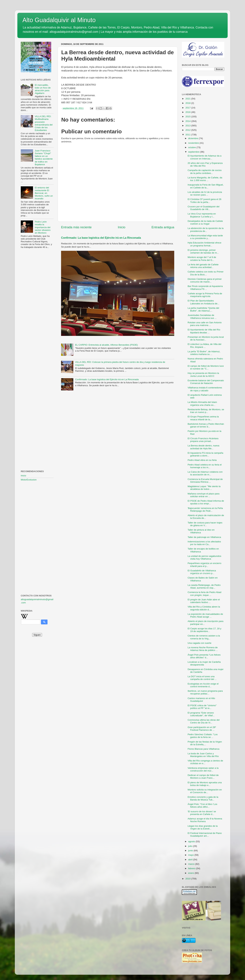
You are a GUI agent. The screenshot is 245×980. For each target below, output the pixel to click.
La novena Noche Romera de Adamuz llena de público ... (203, 649)
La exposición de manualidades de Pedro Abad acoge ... (205, 615)
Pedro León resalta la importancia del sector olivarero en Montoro (43, 227)
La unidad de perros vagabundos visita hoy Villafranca (204, 557)
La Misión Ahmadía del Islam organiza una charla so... (202, 403)
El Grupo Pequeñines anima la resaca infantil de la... (203, 418)
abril (191, 860)
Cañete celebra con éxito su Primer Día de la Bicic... (206, 273)
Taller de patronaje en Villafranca (204, 537)
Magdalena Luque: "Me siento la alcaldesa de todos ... (204, 488)
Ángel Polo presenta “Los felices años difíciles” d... (204, 656)
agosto (192, 841)
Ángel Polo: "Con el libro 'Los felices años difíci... (202, 805)
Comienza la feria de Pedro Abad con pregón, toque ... (205, 594)
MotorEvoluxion (29, 480)
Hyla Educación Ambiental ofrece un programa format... (205, 244)
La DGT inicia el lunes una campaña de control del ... (202, 678)
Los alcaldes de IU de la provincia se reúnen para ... (205, 193)
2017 (188, 108)
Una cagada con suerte (200, 643)
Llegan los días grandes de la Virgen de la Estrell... (203, 827)
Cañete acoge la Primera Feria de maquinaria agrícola (205, 295)
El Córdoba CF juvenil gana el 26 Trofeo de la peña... (205, 201)
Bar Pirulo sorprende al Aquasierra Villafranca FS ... (205, 288)
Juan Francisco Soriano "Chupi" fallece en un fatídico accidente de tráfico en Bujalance (44, 158)
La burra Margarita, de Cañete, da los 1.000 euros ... (205, 179)
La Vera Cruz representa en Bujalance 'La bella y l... (202, 215)
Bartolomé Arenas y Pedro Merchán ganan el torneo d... (206, 425)
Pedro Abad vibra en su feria (202, 460)
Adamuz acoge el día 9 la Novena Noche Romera (205, 820)
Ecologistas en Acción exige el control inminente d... (203, 685)
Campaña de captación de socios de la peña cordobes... (205, 172)
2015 (188, 117)
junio (191, 851)
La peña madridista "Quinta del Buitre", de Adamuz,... (203, 309)
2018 (188, 103)
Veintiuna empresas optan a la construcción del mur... (203, 769)
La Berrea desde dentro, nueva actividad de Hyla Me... (203, 447)
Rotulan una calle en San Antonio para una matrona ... (205, 324)
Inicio (122, 227)
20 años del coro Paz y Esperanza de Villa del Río (205, 164)
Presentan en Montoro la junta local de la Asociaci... (206, 338)
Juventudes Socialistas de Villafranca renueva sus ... (202, 317)
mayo (191, 855)
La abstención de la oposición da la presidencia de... (206, 230)
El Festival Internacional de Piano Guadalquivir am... (205, 834)
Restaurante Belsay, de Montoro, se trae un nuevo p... (206, 411)
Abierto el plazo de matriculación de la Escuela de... (206, 517)
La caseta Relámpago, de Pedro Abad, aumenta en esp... (204, 586)
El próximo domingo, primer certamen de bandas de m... (203, 251)
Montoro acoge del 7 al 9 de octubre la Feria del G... (202, 259)
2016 (188, 112)
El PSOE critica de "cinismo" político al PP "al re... (202, 707)
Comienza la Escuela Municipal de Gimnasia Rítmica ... (205, 481)
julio (191, 846)
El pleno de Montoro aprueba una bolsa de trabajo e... (205, 784)
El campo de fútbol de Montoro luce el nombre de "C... (206, 367)
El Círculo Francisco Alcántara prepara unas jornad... (203, 440)
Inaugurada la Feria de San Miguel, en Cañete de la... (206, 186)
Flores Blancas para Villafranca (204, 749)
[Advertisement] (37, 306)
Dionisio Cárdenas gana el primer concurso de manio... (205, 280)
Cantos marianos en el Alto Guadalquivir (201, 700)
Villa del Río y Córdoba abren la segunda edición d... (204, 608)
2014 (188, 121)
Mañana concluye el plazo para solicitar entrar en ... (204, 495)
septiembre (194, 152)
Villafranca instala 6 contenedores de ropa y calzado (205, 389)
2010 (188, 879)
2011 (188, 135)
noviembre (194, 143)
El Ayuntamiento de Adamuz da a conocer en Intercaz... (205, 157)
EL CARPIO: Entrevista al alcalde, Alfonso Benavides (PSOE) (106, 345)
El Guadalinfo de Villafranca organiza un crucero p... (202, 572)
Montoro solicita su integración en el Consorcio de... (205, 791)
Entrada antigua (163, 227)
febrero (192, 868)
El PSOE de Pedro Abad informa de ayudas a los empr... (206, 502)
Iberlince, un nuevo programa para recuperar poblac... (205, 692)
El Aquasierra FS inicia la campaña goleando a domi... (205, 454)
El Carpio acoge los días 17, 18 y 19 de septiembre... (205, 630)
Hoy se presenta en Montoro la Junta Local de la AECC (203, 374)
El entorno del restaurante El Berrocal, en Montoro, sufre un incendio (44, 193)
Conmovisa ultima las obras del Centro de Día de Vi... (204, 721)
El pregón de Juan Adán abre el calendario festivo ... (204, 601)
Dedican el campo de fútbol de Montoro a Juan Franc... (203, 777)
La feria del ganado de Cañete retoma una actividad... (203, 266)
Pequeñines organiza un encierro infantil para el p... (205, 565)
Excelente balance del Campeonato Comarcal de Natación (206, 382)
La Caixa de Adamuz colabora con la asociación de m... (205, 473)
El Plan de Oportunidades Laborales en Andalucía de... (203, 302)
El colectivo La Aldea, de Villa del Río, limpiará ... (205, 346)
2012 (188, 130)
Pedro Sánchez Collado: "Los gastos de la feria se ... (203, 736)
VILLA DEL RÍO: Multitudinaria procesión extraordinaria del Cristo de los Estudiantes (44, 123)
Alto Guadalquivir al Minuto (59, 20)
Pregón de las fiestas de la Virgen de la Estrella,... (205, 743)
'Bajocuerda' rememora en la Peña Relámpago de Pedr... (205, 510)
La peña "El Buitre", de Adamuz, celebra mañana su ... (204, 353)
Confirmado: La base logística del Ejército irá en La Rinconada (101, 238)
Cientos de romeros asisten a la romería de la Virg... (204, 637)
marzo (192, 864)
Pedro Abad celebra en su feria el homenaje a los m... (205, 466)
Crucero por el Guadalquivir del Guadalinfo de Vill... (204, 208)
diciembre (193, 138)
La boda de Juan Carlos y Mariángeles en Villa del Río (203, 755)
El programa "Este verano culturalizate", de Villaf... (201, 714)
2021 (188, 99)
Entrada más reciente (76, 227)
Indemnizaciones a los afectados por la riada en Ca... (204, 543)
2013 (188, 126)
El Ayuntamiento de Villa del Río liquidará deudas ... (204, 331)
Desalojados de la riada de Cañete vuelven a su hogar (205, 222)
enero (191, 873)
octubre (192, 147)
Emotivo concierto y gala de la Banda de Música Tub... (203, 798)
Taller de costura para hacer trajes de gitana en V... (205, 524)
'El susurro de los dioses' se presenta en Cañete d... (202, 813)
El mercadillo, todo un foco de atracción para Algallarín (43, 89)
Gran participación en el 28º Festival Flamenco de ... (202, 729)
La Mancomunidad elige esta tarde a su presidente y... (205, 237)
